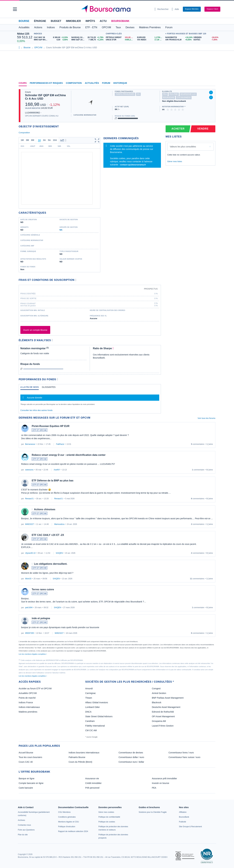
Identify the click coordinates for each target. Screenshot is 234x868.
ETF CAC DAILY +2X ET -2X (48, 535)
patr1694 (29, 608)
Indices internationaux (29, 707)
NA (61, 230)
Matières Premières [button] (150, 27)
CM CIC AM (91, 730)
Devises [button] (130, 27)
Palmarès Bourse (77, 757)
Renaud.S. (30, 499)
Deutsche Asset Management (166, 707)
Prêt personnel (92, 788)
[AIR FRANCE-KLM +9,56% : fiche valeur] (178, 40)
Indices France (26, 702)
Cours (23, 83)
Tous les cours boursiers (30, 757)
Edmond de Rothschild (163, 712)
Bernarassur (30, 444)
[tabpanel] (90, 399)
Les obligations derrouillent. (51, 564)
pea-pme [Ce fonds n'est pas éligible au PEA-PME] (174, 94)
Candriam (90, 721)
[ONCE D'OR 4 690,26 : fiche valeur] (120, 40)
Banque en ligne (27, 778)
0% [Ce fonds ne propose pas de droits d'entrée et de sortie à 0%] (138, 94)
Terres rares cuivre (43, 589)
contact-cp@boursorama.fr (133, 165)
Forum (169, 27)
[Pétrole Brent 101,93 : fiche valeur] (120, 37)
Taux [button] (118, 27)
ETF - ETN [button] (91, 27)
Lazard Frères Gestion (163, 726)
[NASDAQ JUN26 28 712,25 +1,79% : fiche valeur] (88, 37)
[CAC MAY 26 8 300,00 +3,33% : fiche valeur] (51, 37)
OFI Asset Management (163, 716)
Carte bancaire (26, 788)
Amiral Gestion (159, 693)
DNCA (88, 712)
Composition (74, 83)
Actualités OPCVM (28, 693)
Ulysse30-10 (30, 553)
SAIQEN (59, 553)
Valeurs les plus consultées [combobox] (183, 147)
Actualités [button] (24, 27)
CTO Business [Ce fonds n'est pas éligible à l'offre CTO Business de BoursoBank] (184, 98)
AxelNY (57, 470)
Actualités (92, 83)
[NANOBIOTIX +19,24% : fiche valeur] (178, 37)
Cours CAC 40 (26, 762)
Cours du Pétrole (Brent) (80, 762)
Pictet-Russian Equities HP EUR (51, 426)
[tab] (30, 388)
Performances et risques (46, 83)
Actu (103, 21)
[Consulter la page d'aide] (175, 9)
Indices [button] (51, 27)
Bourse (24, 21)
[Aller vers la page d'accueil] (116, 9)
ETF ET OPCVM (39, 430)
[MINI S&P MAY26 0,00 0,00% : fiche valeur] (51, 40)
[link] (21, 820)
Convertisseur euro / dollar (131, 762)
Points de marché (27, 698)
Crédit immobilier (93, 783)
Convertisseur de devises (131, 753)
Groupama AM (159, 721)
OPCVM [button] (106, 27)
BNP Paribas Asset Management (168, 698)
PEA (154, 788)
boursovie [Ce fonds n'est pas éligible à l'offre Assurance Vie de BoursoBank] (169, 98)
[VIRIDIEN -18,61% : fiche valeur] (205, 37)
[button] (15, 9)
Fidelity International (95, 726)
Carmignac (90, 693)
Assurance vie (92, 778)
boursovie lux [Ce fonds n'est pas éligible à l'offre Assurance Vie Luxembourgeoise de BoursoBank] (188, 94)
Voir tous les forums (206, 418)
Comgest (156, 689)
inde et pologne (41, 618)
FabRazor (60, 444)
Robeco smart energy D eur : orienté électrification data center (69, 455)
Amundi (89, 689)
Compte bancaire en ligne (31, 783)
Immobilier (73, 21)
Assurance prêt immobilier (164, 778)
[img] (183, 110)
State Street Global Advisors (99, 716)
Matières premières (28, 712)
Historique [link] (120, 83)
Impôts (90, 21)
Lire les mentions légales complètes (33, 654)
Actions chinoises (45, 509)
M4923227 (30, 524)
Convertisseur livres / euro (181, 753)
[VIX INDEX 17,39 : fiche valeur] (150, 40)
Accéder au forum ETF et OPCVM (35, 689)
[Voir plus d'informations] (76, 280)
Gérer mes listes (175, 161)
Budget (56, 21)
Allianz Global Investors (97, 702)
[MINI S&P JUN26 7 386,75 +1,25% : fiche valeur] (88, 40)
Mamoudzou (59, 524)
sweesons (29, 470)
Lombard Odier (92, 707)
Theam (89, 698)
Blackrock (157, 702)
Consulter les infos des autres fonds (36, 410)
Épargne (40, 21)
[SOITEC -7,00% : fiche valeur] (205, 40)
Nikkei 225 (23, 34)
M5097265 (30, 633)
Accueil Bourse (26, 753)
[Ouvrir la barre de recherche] (161, 9)
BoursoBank (120, 21)
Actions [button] (38, 27)
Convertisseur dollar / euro (131, 757)
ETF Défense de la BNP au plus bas (53, 481)
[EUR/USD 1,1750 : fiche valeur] (150, 37)
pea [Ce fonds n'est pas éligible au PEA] (165, 94)
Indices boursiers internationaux (84, 753)
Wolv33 (28, 579)
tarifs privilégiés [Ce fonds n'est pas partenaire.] (125, 94)
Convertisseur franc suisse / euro (184, 757)
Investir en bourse (161, 783)
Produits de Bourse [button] (70, 27)
